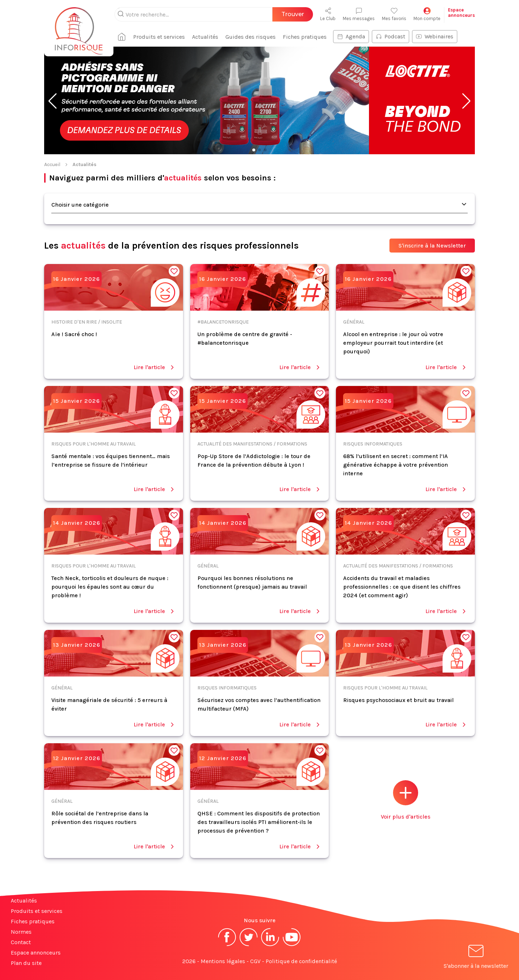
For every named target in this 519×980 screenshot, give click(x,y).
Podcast (391, 36)
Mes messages (359, 14)
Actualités (205, 37)
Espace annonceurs (36, 953)
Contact (21, 942)
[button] (53, 101)
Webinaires (435, 36)
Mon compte (427, 14)
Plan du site (26, 963)
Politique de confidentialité (301, 961)
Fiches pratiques (305, 37)
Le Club (328, 14)
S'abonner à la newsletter (476, 958)
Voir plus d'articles (406, 800)
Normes (21, 932)
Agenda (351, 36)
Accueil (52, 164)
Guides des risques (251, 37)
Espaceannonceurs (461, 13)
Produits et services (159, 37)
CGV (255, 961)
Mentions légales (223, 961)
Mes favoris (394, 14)
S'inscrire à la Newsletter (432, 246)
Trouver (293, 14)
